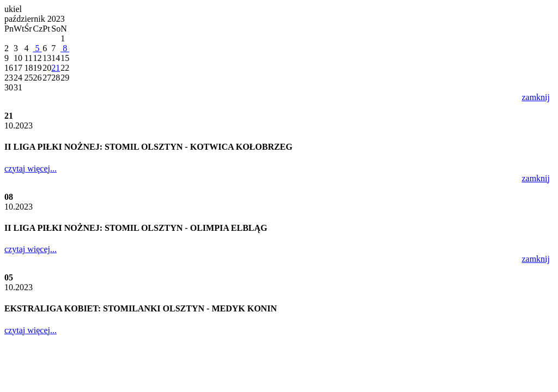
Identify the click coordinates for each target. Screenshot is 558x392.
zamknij (536, 97)
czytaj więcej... (31, 169)
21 (56, 68)
